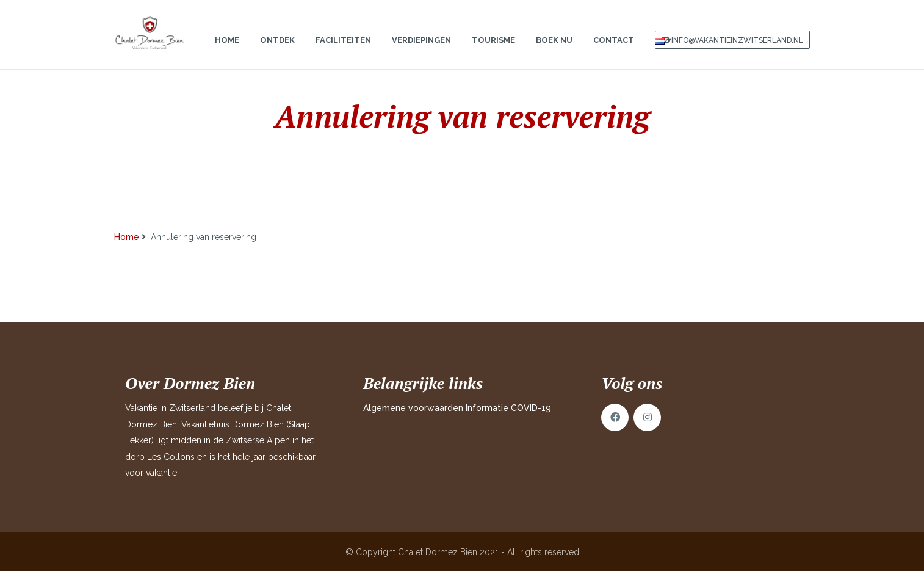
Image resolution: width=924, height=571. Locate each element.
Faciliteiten (343, 52)
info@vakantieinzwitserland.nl (737, 53)
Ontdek (277, 52)
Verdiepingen (421, 52)
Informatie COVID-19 (508, 408)
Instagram (647, 417)
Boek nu (554, 52)
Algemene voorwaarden (413, 408)
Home (227, 52)
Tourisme (493, 52)
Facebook (615, 417)
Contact (614, 52)
